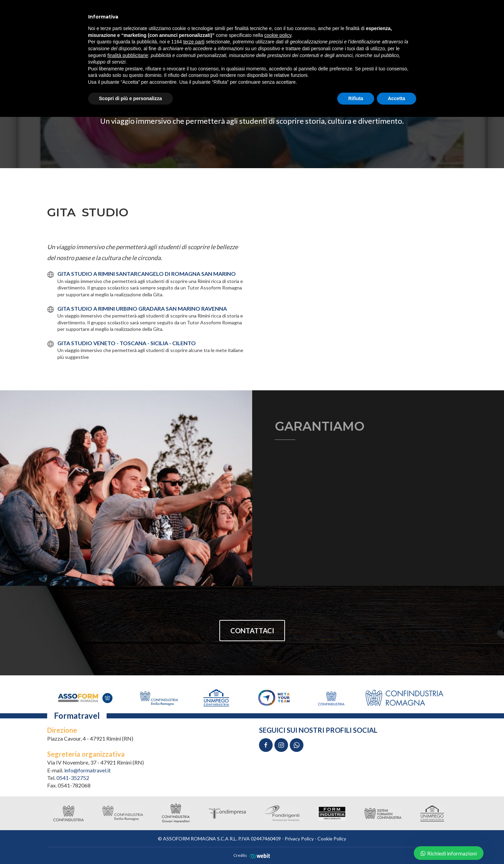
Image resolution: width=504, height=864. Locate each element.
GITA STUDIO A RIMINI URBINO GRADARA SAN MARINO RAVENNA (142, 308)
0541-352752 (73, 778)
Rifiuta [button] (356, 98)
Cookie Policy (332, 839)
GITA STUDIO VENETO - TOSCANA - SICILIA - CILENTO (127, 343)
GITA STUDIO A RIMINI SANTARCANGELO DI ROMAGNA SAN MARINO (147, 274)
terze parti (194, 42)
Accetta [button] (397, 98)
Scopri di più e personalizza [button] (131, 98)
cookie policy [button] (278, 35)
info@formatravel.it (87, 770)
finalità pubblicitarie (128, 55)
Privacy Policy (299, 839)
